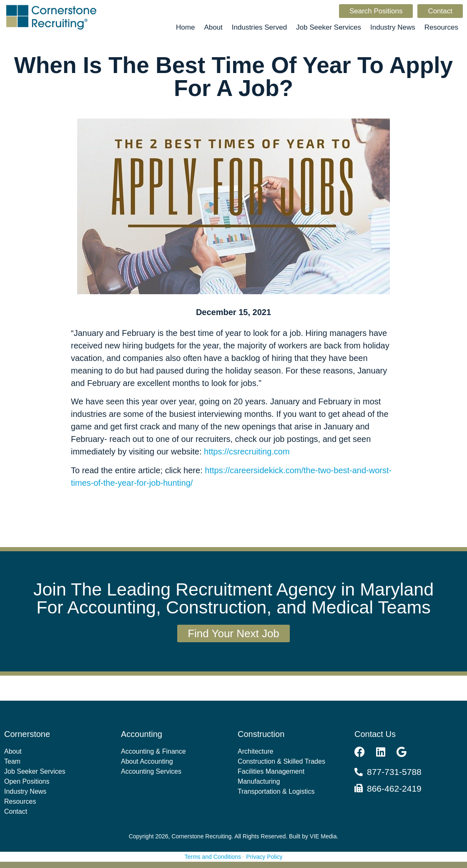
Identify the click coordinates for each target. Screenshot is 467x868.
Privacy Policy (264, 857)
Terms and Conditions (213, 857)
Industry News (393, 27)
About (213, 27)
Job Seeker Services (329, 27)
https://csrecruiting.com (247, 452)
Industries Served (259, 27)
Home (185, 27)
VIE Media (323, 836)
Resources (441, 27)
